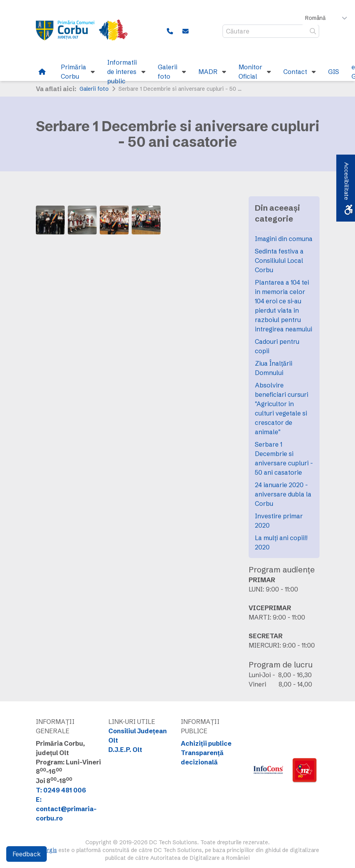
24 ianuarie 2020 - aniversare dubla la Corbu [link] (283, 494)
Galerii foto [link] (94, 89)
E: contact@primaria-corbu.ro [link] (66, 809)
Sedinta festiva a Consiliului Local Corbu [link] (279, 261)
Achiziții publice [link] (206, 743)
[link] (87, 31)
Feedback (26, 854)
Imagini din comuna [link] (284, 239)
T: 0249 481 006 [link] (61, 790)
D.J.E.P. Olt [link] (125, 750)
